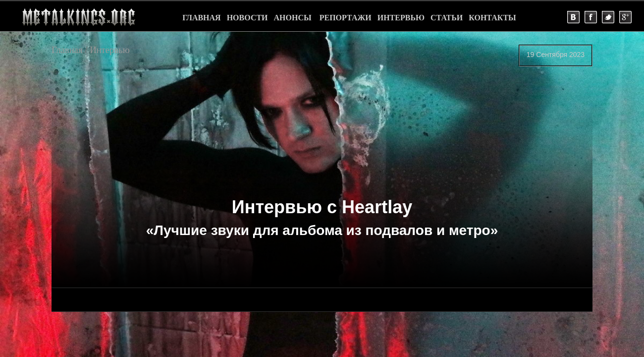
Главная (67, 50)
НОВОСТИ (247, 18)
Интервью (109, 50)
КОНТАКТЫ (492, 18)
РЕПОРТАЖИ (346, 18)
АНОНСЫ (293, 18)
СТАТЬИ (447, 18)
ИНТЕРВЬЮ (401, 18)
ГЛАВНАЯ (201, 18)
